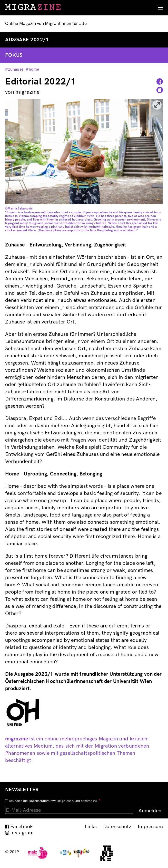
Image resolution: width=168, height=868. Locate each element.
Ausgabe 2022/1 (27, 40)
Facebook (22, 827)
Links (91, 827)
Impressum (150, 827)
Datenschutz (117, 827)
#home (32, 69)
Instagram (22, 833)
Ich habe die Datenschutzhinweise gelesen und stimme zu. (53, 801)
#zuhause (14, 69)
